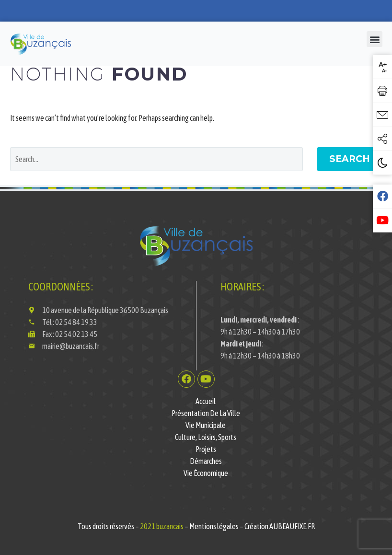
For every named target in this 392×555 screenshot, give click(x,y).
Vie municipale (206, 425)
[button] (375, 39)
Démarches (206, 461)
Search (350, 159)
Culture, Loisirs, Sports (206, 437)
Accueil (206, 401)
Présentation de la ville (206, 413)
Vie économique (206, 473)
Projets (206, 449)
